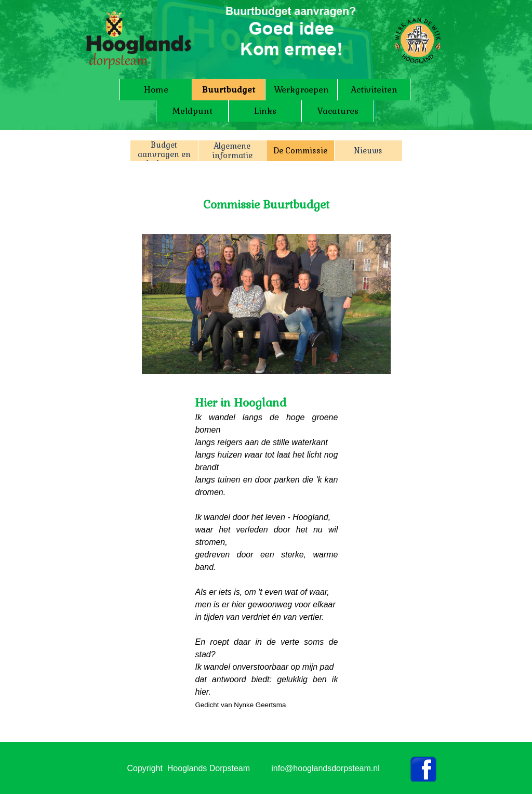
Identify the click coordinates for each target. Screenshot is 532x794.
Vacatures (338, 111)
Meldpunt (192, 111)
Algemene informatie (232, 151)
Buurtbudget (229, 90)
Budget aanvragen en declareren (164, 154)
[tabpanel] (267, 199)
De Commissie (300, 151)
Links (265, 111)
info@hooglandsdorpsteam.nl (325, 768)
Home (156, 90)
